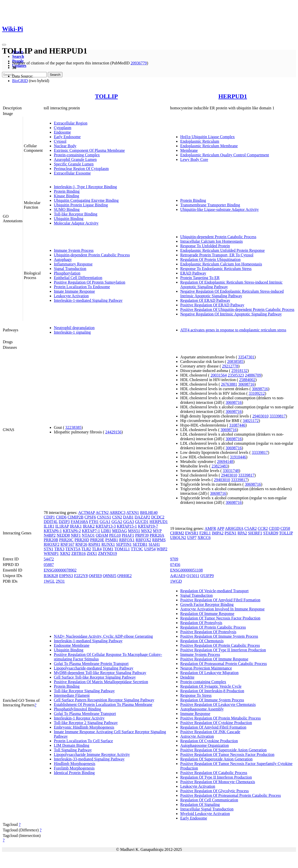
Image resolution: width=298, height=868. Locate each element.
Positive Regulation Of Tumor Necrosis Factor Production (227, 754)
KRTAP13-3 (106, 526)
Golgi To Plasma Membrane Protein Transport (91, 664)
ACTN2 (102, 513)
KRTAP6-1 (53, 531)
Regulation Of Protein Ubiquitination (210, 259)
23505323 (236, 375)
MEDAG (120, 531)
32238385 (73, 427)
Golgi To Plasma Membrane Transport (85, 714)
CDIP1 (49, 517)
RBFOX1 (127, 540)
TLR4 (97, 549)
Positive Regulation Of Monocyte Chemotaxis (218, 782)
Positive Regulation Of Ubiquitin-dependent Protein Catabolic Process (237, 309)
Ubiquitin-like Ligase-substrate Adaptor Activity (220, 209)
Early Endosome (67, 137)
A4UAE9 (178, 576)
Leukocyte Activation (71, 296)
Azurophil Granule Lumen (75, 159)
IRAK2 (89, 526)
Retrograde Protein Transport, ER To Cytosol (217, 255)
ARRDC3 (117, 513)
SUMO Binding (67, 209)
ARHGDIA (234, 528)
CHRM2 (177, 533)
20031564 (219, 375)
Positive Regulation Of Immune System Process (219, 636)
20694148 (225, 462)
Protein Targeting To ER (200, 278)
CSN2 (117, 517)
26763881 (229, 384)
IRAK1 (76, 526)
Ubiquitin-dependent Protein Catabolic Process (92, 255)
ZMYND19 (108, 553)
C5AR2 (251, 528)
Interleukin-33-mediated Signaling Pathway (89, 759)
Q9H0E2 (124, 576)
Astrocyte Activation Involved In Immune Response (222, 609)
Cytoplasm (63, 128)
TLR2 (86, 549)
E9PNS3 (66, 576)
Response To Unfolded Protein (205, 246)
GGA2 (117, 522)
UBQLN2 (178, 538)
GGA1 (105, 522)
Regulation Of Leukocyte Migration (209, 673)
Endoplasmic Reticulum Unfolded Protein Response (222, 250)
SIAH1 (154, 544)
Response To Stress (196, 695)
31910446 (238, 457)
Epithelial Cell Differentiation (78, 278)
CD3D (274, 528)
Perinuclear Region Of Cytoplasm (81, 169)
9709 (174, 559)
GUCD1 (142, 522)
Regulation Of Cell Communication (209, 800)
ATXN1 (133, 513)
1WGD (176, 581)
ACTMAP (86, 513)
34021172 (251, 421)
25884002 (247, 380)
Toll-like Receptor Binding (76, 214)
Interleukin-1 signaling (72, 332)
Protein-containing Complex (77, 155)
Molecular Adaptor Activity (76, 223)
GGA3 (129, 522)
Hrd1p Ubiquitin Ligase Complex (208, 137)
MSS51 (134, 531)
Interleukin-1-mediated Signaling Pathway (88, 300)
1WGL (49, 581)
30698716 (246, 384)
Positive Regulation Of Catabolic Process (214, 773)
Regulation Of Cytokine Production (209, 741)
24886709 (253, 375)
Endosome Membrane (72, 645)
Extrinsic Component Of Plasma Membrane (89, 150)
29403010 (260, 416)
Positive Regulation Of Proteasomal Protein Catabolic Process (231, 795)
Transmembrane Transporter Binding (210, 205)
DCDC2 (158, 517)
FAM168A (79, 522)
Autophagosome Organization (204, 745)
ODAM (102, 535)
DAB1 (128, 517)
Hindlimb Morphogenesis (75, 764)
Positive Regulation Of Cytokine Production (216, 723)
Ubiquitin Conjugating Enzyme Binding (86, 200)
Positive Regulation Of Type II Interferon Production (223, 650)
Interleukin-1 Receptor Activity (79, 718)
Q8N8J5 (110, 576)
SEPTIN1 (124, 544)
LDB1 (106, 531)
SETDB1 (140, 544)
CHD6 (61, 517)
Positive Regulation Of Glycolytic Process (214, 791)
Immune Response (195, 714)
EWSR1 (192, 533)
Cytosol (60, 141)
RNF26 (81, 544)
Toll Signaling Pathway (73, 750)
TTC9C (137, 549)
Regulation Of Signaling (200, 804)
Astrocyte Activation (197, 736)
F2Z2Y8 (81, 576)
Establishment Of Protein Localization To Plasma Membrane (103, 704)
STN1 (49, 549)
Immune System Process (74, 250)
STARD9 (271, 533)
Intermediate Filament (72, 695)
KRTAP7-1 (91, 531)
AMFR (210, 528)
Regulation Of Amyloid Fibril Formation (213, 727)
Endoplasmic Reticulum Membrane (209, 146)
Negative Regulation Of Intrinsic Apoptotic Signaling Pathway (231, 314)
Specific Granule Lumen (74, 164)
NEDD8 (63, 535)
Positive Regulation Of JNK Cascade (210, 732)
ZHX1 (92, 553)
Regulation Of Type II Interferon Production (216, 777)
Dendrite (187, 677)
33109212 (257, 393)
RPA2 (242, 533)
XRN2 (65, 553)
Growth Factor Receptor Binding (207, 604)
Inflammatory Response (73, 264)
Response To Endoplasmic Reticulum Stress (216, 269)
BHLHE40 (149, 513)
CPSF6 (90, 517)
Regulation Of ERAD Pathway (205, 300)
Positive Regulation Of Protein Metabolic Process (221, 718)
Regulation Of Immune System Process (212, 700)
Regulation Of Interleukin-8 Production (212, 691)
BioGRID (20, 81)
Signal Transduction (70, 269)
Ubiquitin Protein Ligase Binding (81, 205)
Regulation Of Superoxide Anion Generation (216, 759)
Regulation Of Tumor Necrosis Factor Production (220, 618)
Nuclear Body (65, 146)
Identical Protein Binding (74, 773)
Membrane (189, 150)
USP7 (192, 538)
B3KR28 (51, 576)
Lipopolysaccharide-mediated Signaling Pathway (94, 668)
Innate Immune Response (74, 291)
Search (18, 56)
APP (221, 528)
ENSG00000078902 (60, 570)
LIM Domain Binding (72, 745)
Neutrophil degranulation (74, 328)
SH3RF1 (255, 533)
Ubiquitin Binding (69, 219)
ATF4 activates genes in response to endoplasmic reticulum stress (233, 330)
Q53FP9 (207, 576)
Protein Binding (67, 191)
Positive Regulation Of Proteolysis (208, 632)
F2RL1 (205, 533)
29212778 (230, 366)
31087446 (237, 425)
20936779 (139, 63)
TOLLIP (106, 96)
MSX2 (146, 531)
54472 (49, 559)
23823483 (220, 466)
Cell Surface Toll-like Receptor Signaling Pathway (95, 677)
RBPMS (159, 540)
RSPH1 (94, 544)
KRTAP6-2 (72, 531)
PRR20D (82, 540)
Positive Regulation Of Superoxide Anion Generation (223, 750)
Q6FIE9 (95, 576)
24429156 (113, 432)
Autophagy (63, 259)
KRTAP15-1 (127, 526)
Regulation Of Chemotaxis (202, 641)
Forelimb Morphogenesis (74, 768)
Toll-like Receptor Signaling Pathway (84, 691)
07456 (175, 565)
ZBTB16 (78, 553)
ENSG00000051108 (186, 570)
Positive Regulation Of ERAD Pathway (212, 305)
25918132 (239, 371)
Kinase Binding (66, 196)
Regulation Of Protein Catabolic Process (213, 627)
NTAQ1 (88, 535)
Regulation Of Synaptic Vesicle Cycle (211, 686)
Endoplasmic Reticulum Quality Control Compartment (225, 155)
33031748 (231, 471)
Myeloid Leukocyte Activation (205, 814)
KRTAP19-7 (148, 526)
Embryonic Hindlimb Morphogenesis (84, 727)
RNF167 (67, 544)
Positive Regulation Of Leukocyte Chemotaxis (218, 704)
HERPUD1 (233, 96)
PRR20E (97, 540)
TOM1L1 (122, 549)
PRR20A (157, 535)
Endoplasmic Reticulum (200, 141)
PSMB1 (112, 540)
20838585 (235, 362)
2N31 (60, 581)
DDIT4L (51, 522)
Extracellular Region (71, 123)
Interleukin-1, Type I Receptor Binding (85, 187)
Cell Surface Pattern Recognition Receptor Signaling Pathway (104, 700)
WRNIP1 (51, 553)
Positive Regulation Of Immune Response (214, 659)
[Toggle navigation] (4, 45)
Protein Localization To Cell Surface (83, 741)
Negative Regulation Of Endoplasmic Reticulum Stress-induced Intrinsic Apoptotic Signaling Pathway (232, 294)
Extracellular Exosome (72, 173)
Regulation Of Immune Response (207, 614)
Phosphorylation (67, 273)
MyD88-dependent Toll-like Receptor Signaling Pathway (100, 673)
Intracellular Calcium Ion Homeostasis (211, 241)
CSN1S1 (104, 517)
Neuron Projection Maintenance (206, 668)
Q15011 (193, 576)
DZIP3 (64, 522)
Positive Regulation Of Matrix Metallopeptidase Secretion (101, 682)
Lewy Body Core (194, 159)
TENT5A (73, 549)
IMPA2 (218, 533)
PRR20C (66, 540)
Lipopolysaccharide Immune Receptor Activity (92, 754)
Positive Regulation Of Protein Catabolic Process (220, 645)
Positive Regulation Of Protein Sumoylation (90, 282)
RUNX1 (108, 544)
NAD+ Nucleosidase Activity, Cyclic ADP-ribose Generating (103, 636)
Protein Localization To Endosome (82, 287)
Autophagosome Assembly (202, 709)
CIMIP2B (75, 517)
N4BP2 (50, 535)
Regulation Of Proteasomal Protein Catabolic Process (224, 664)
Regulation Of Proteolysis (201, 623)
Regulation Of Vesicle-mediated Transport (214, 591)
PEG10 (115, 535)
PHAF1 (128, 535)
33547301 (246, 357)
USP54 (150, 549)
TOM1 (108, 549)
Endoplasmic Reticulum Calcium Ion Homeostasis (221, 264)
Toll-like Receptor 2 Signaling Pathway (86, 723)
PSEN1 (231, 533)
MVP (157, 531)
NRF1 (76, 535)
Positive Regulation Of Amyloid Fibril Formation (220, 600)
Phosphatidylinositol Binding (77, 709)
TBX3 (59, 549)
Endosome (62, 132)
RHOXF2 (52, 544)
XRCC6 (204, 538)
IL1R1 (49, 526)
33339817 (278, 416)
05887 (49, 565)
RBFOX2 (143, 540)
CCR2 (263, 528)
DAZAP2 (142, 517)
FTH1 (94, 522)
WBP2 (162, 549)
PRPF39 (142, 535)
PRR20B (51, 540)
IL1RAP (62, 526)
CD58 (285, 528)
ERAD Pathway (193, 273)
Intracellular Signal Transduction (207, 809)
